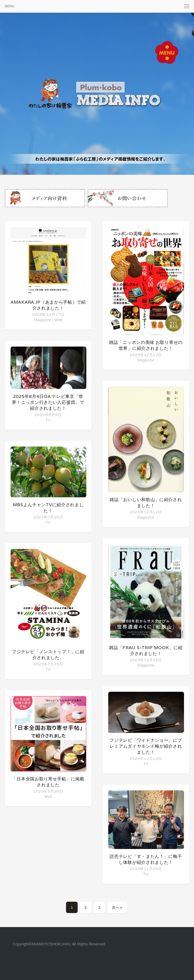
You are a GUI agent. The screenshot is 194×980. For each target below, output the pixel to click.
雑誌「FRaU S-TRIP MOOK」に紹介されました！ (146, 651)
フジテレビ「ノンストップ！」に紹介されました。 (48, 655)
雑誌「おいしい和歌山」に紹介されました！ (146, 503)
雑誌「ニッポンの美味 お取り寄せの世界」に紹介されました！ (146, 345)
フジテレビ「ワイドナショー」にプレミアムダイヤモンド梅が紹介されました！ (146, 746)
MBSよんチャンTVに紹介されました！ (48, 508)
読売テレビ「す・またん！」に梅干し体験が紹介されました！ (146, 859)
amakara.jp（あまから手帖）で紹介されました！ (48, 305)
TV (48, 420)
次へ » (117, 907)
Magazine (42, 320)
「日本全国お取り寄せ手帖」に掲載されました (48, 782)
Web (58, 320)
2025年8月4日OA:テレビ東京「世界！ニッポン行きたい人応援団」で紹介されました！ (48, 402)
